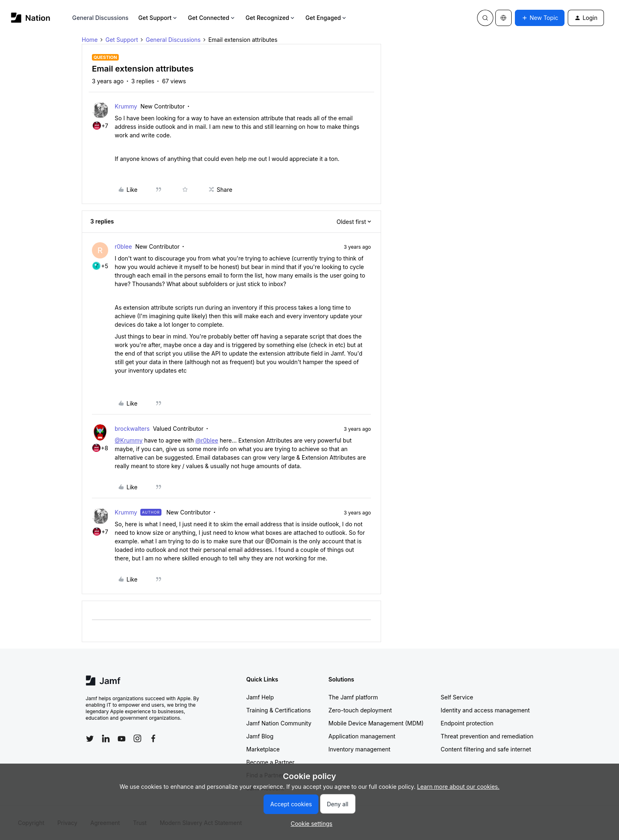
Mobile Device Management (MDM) (376, 723)
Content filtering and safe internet (486, 749)
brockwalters (132, 429)
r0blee (123, 246)
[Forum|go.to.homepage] (31, 18)
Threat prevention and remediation (487, 736)
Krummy (126, 106)
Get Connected (212, 18)
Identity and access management (485, 710)
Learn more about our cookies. (459, 787)
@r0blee (207, 440)
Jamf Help (260, 697)
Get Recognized (271, 18)
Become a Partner (270, 762)
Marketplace (263, 749)
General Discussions (100, 18)
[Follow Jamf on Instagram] (137, 738)
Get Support (158, 18)
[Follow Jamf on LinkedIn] (106, 738)
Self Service (457, 697)
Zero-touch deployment (360, 710)
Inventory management (360, 749)
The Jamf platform (353, 697)
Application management (362, 736)
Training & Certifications (279, 710)
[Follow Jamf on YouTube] (122, 738)
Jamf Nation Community (279, 723)
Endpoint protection (467, 723)
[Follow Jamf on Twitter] (90, 739)
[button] (540, 18)
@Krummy (129, 440)
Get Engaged (326, 18)
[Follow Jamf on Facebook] (153, 738)
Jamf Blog (260, 736)
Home (90, 40)
